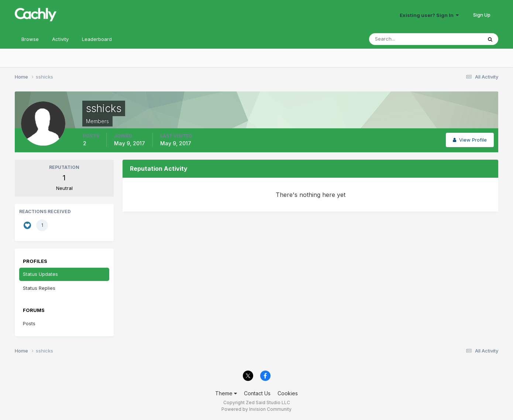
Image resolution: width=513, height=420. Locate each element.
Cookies (288, 393)
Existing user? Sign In (429, 15)
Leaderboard (97, 39)
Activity (60, 39)
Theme (226, 393)
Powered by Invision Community (256, 409)
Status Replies (39, 288)
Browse (30, 39)
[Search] (402, 39)
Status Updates (40, 274)
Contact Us (257, 393)
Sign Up (482, 15)
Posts (29, 323)
